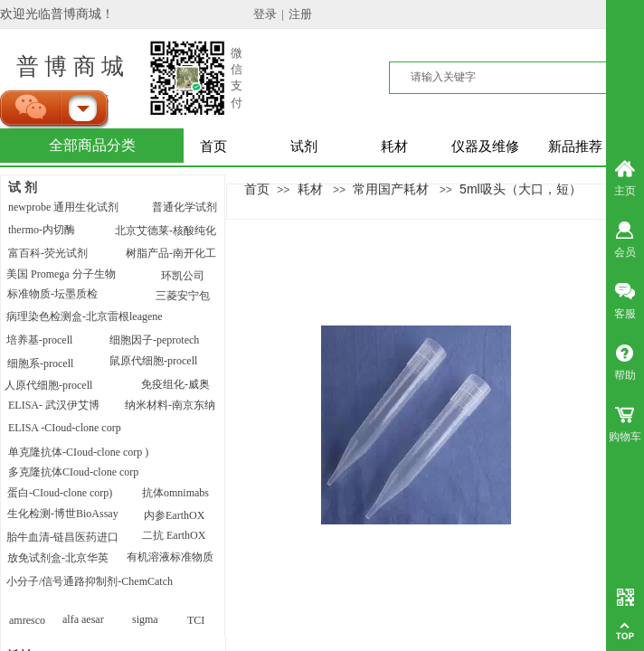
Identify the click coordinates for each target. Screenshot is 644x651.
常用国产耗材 (391, 189)
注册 (300, 14)
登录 (265, 14)
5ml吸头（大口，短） (521, 189)
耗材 (394, 146)
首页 (213, 146)
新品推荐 (575, 146)
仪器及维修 (485, 146)
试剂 (304, 146)
